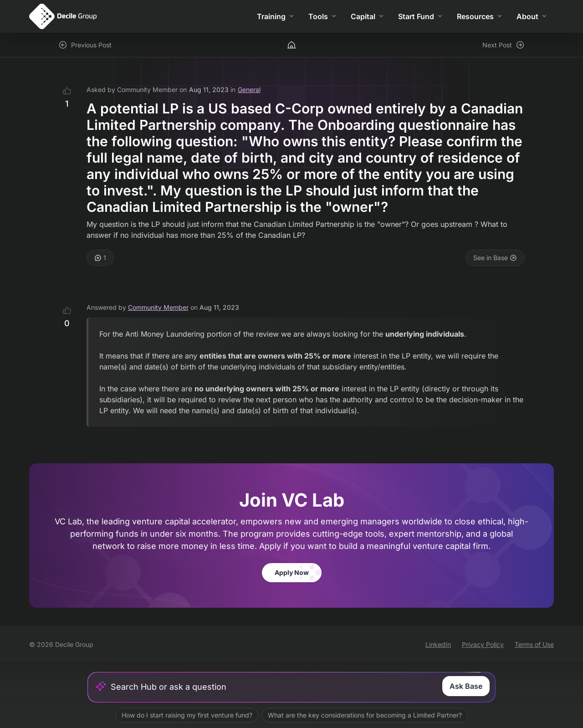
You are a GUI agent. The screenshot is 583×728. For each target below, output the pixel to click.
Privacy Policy (483, 644)
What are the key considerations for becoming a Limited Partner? (365, 715)
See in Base (495, 258)
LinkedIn (438, 644)
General (249, 90)
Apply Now (292, 572)
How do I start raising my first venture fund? (187, 715)
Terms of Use (534, 644)
